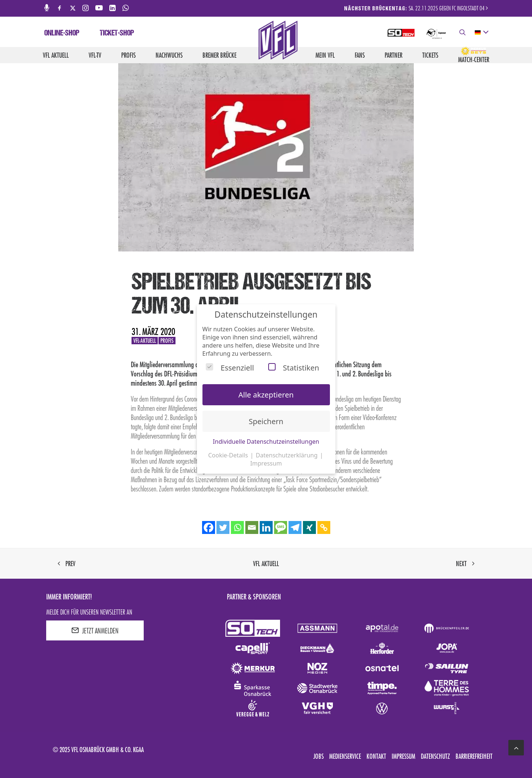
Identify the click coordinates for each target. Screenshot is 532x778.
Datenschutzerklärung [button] (287, 455)
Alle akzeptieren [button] (266, 395)
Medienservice (345, 756)
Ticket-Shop (117, 34)
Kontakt (376, 756)
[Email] (252, 527)
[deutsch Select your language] (481, 33)
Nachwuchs (169, 55)
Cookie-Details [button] (229, 455)
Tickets (430, 55)
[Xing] (309, 527)
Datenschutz (435, 756)
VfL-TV (95, 55)
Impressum (403, 756)
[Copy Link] (324, 527)
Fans (360, 55)
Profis (128, 55)
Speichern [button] (266, 421)
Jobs (318, 756)
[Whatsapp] (237, 527)
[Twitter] (223, 527)
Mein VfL (325, 55)
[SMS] (281, 527)
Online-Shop (62, 34)
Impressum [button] (266, 463)
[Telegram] (295, 527)
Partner (393, 55)
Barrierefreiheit (474, 756)
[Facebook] (209, 527)
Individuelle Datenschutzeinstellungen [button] (266, 442)
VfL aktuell (56, 55)
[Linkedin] (266, 527)
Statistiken (294, 368)
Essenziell (230, 368)
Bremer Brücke (219, 55)
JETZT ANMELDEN (95, 630)
